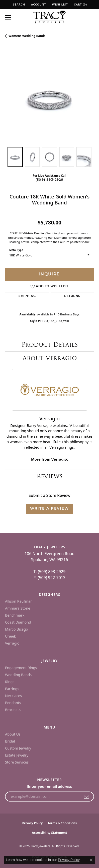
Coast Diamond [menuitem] (18, 622)
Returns (72, 296)
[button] (19, 4)
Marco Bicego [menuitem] (17, 629)
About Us (13, 734)
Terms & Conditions (62, 823)
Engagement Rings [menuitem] (21, 668)
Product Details (50, 345)
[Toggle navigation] (8, 17)
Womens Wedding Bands (27, 36)
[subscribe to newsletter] (87, 797)
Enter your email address (49, 786)
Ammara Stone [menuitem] (18, 608)
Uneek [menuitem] (10, 636)
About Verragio (50, 358)
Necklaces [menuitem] (13, 696)
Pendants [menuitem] (13, 703)
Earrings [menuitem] (12, 689)
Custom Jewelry (18, 748)
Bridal (10, 741)
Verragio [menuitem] (12, 643)
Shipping (27, 296)
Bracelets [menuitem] (13, 710)
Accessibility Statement (49, 833)
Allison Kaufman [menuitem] (19, 601)
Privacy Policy (33, 823)
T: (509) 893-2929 (50, 572)
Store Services (17, 762)
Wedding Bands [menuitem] (18, 675)
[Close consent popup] (91, 860)
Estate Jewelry (17, 755)
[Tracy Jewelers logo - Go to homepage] (50, 17)
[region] (49, 98)
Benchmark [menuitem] (15, 615)
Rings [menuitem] (10, 682)
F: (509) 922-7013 (49, 578)
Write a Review (49, 509)
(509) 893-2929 (49, 180)
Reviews (49, 476)
